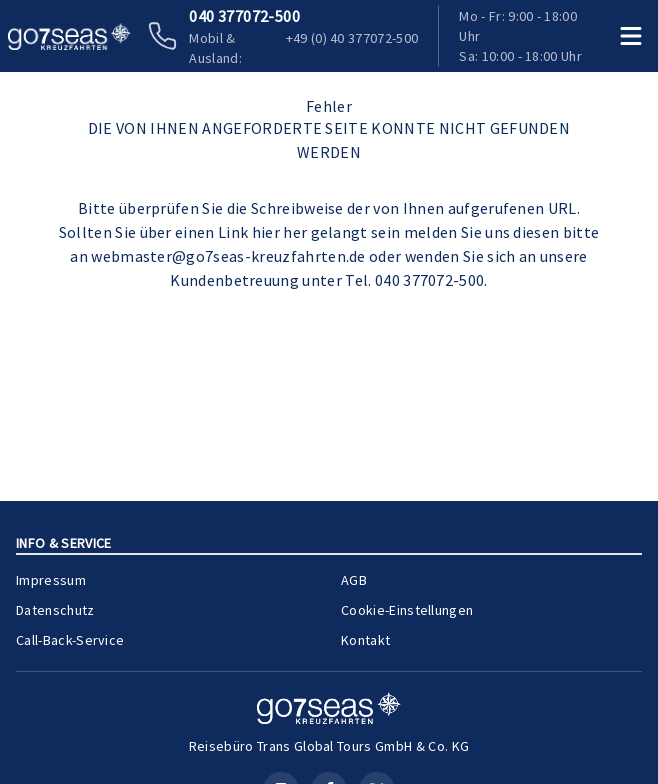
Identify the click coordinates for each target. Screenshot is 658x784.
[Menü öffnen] (630, 36)
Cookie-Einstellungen (407, 610)
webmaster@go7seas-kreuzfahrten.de (228, 256)
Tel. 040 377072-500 (414, 280)
